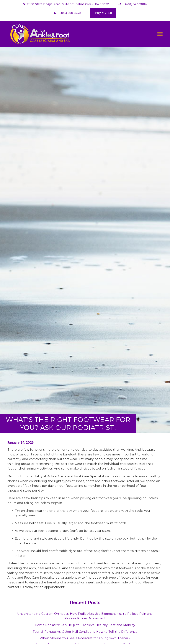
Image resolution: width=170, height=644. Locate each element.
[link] (39, 45)
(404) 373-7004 (136, 4)
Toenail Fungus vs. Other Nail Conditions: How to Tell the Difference (85, 632)
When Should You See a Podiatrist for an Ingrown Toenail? (85, 638)
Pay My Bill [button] (103, 13)
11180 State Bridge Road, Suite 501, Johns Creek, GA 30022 (66, 4)
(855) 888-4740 (71, 13)
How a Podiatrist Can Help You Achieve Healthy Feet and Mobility (85, 625)
